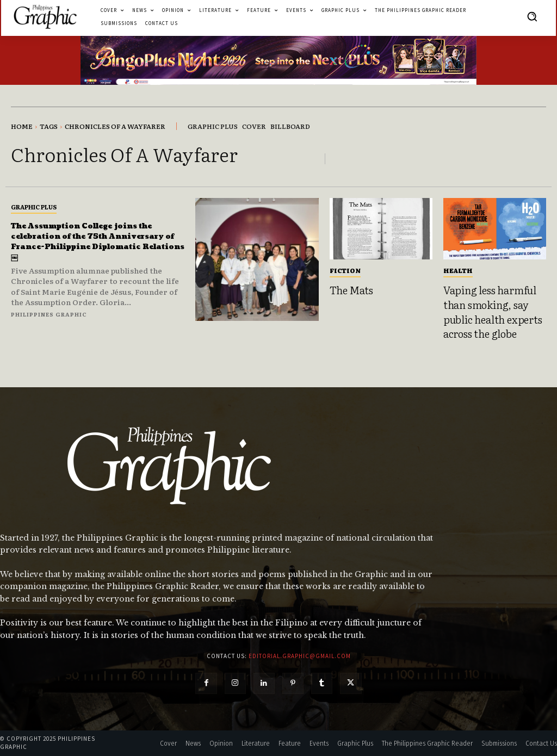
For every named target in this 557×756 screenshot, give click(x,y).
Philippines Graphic (49, 321)
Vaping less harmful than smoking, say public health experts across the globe (493, 312)
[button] (532, 16)
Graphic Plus (34, 203)
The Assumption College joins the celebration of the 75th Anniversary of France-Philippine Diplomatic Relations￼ (90, 243)
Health (458, 270)
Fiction (345, 270)
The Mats (351, 290)
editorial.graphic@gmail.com (300, 656)
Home (22, 126)
